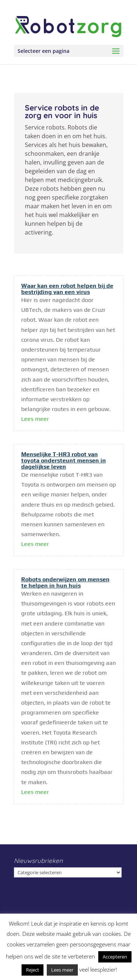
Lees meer (35, 419)
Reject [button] (33, 970)
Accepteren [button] (115, 957)
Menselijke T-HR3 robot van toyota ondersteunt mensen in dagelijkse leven (64, 460)
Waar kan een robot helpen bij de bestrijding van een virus (67, 289)
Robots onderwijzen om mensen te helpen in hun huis (65, 582)
